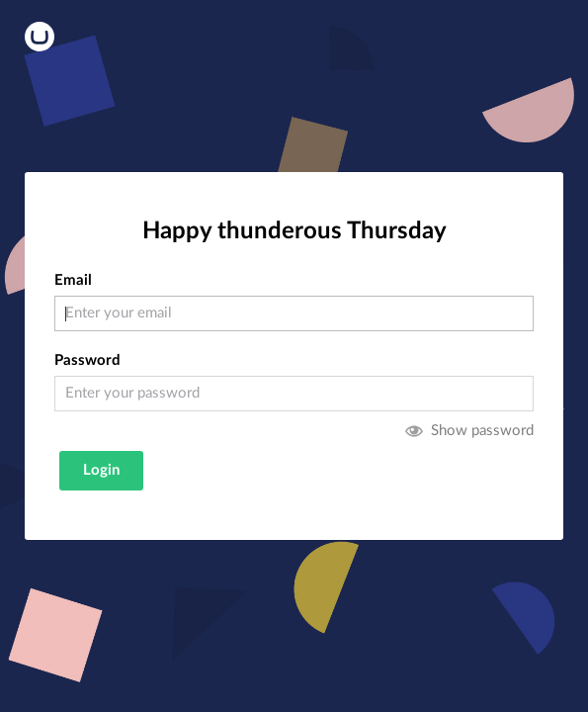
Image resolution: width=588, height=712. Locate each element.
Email (73, 280)
